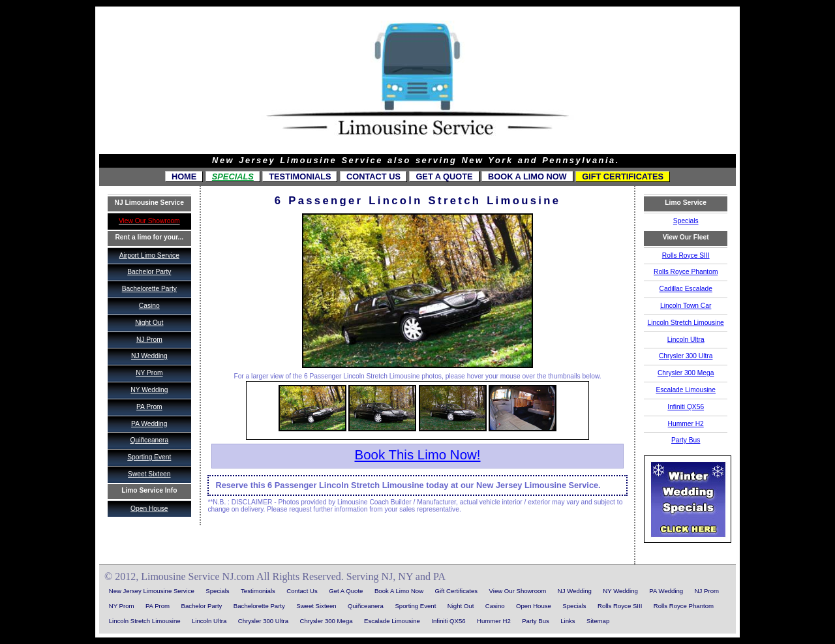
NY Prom (149, 373)
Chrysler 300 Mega (686, 373)
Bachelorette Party (149, 289)
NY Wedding (149, 390)
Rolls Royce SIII (686, 255)
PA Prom (149, 407)
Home (184, 176)
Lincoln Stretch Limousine (686, 323)
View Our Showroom (518, 591)
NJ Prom (149, 340)
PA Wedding (149, 424)
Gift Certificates (623, 176)
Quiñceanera (149, 440)
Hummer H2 (686, 424)
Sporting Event (149, 457)
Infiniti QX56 (686, 407)
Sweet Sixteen (149, 474)
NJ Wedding (149, 356)
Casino (149, 306)
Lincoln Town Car (686, 306)
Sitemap (598, 621)
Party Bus (686, 440)
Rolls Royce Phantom (686, 272)
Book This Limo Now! (417, 454)
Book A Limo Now (527, 176)
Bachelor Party (149, 272)
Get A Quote (444, 176)
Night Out (149, 323)
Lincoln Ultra (686, 340)
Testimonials (300, 176)
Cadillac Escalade (686, 289)
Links (568, 621)
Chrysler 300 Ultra (686, 356)
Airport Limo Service (149, 255)
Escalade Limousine (686, 390)
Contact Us (373, 176)
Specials (233, 176)
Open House (149, 509)
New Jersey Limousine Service (152, 591)
